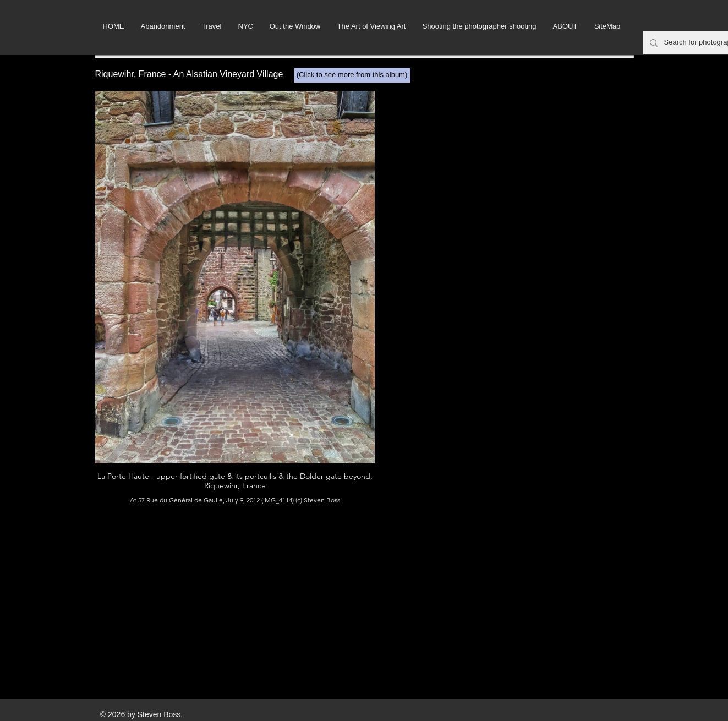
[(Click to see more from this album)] (352, 75)
